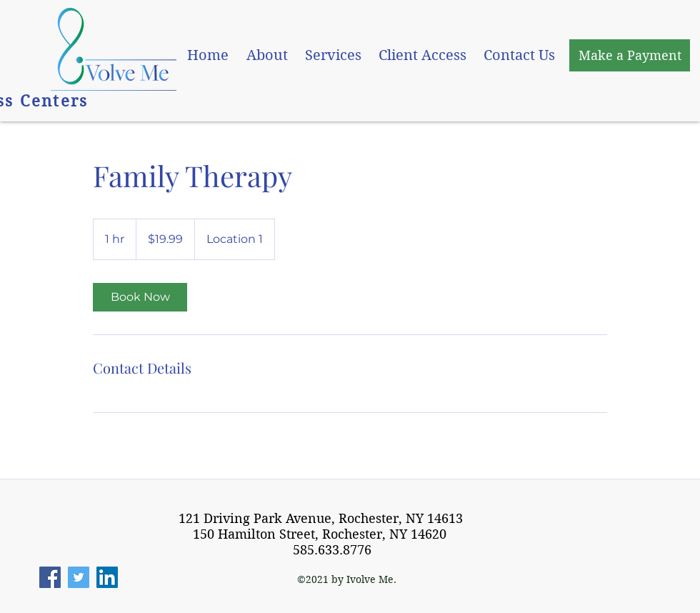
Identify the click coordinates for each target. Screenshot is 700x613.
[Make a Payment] (630, 55)
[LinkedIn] (107, 577)
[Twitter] (79, 577)
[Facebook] (50, 577)
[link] (140, 297)
